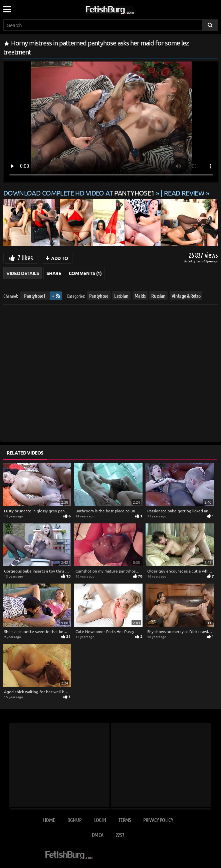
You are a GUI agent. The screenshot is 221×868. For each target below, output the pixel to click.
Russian (158, 296)
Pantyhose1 (35, 296)
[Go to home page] (122, 9)
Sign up (74, 820)
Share (54, 273)
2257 (120, 835)
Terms (125, 820)
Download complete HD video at (80, 193)
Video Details (23, 273)
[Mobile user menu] (7, 7)
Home (49, 820)
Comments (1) (85, 273)
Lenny (200, 261)
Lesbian (121, 296)
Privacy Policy (158, 820)
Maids (140, 296)
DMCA (97, 835)
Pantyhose (99, 296)
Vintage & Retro (186, 296)
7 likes (25, 257)
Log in (100, 820)
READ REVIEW (184, 193)
